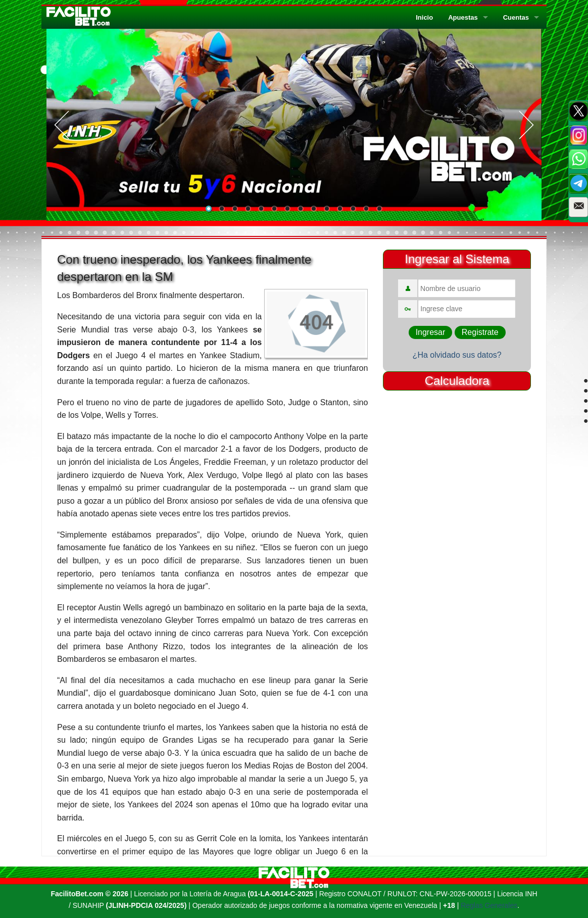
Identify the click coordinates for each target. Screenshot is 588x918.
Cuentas (516, 17)
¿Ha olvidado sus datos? (457, 355)
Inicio (424, 17)
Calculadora (457, 381)
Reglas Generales (489, 905)
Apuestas (463, 17)
